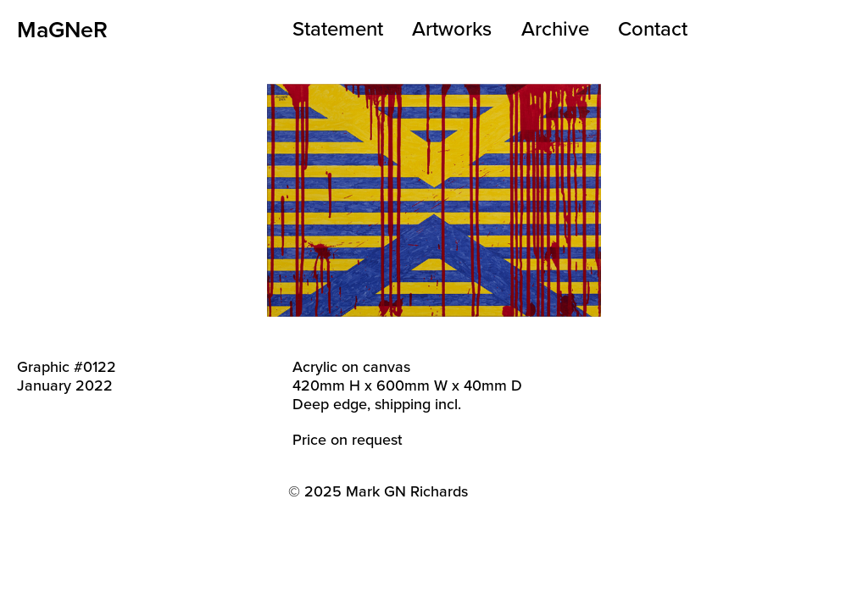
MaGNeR (62, 29)
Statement (338, 28)
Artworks (452, 28)
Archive (555, 28)
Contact (653, 28)
